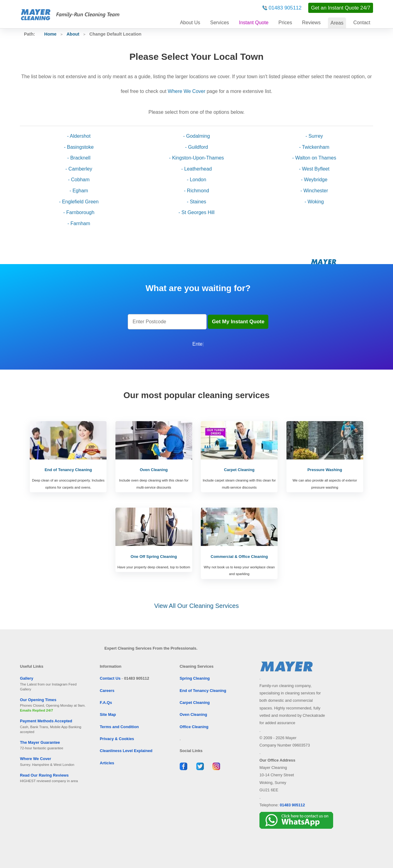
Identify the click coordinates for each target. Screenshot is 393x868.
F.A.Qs (106, 703)
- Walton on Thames (314, 158)
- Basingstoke (79, 147)
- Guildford (197, 147)
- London (196, 180)
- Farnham (79, 223)
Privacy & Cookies (117, 739)
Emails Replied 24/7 (37, 710)
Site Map (108, 714)
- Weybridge (314, 180)
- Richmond (196, 191)
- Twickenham (314, 147)
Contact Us (110, 678)
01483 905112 (285, 8)
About (190, 23)
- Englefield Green (79, 202)
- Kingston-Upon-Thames (197, 158)
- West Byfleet (314, 169)
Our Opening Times (38, 700)
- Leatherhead (196, 169)
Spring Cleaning (195, 678)
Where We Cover (186, 91)
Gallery (27, 678)
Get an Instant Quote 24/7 (341, 8)
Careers (107, 691)
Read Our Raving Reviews (44, 775)
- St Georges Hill (196, 212)
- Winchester (314, 191)
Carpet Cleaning (195, 703)
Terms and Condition (119, 727)
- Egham (79, 191)
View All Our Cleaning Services (196, 606)
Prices (285, 23)
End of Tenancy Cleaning (203, 691)
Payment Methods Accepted (46, 721)
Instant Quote (254, 23)
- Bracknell (79, 158)
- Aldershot (79, 136)
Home (50, 34)
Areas (337, 23)
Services (219, 23)
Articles (107, 763)
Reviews (311, 23)
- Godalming (196, 136)
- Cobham (79, 180)
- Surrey (314, 136)
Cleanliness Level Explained (126, 751)
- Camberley (79, 169)
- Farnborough (79, 212)
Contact (362, 23)
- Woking (314, 202)
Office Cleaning (194, 727)
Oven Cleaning (193, 714)
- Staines (196, 202)
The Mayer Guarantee (40, 742)
